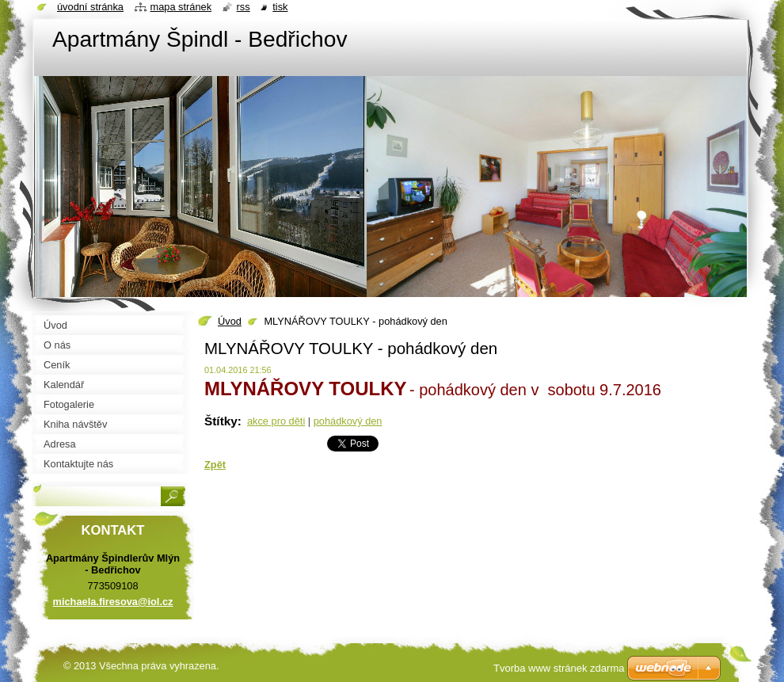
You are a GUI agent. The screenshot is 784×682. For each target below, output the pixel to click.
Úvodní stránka (90, 7)
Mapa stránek (181, 7)
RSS (244, 7)
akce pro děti (276, 421)
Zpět (215, 465)
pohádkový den (348, 421)
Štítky (221, 421)
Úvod (230, 321)
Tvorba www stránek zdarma (559, 668)
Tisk (280, 7)
